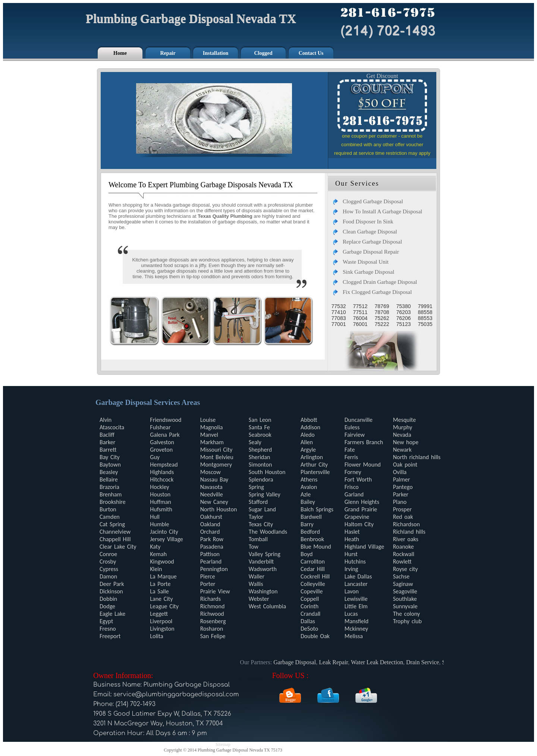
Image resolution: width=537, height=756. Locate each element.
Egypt (106, 621)
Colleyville (313, 584)
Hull (155, 517)
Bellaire (109, 479)
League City (164, 606)
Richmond (213, 606)
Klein (156, 569)
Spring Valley (265, 494)
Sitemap (223, 744)
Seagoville (405, 591)
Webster (259, 599)
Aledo (308, 435)
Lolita (156, 636)
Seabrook (260, 435)
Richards (211, 599)
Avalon (309, 487)
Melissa (354, 636)
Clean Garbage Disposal (370, 232)
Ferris (351, 457)
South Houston (267, 472)
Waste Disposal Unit (366, 262)
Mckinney (356, 629)
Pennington (214, 569)
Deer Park (112, 584)
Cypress (109, 569)
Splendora (261, 479)
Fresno (108, 629)
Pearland (211, 561)
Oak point (405, 465)
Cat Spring (112, 524)
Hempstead (164, 465)
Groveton (161, 450)
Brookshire (113, 502)
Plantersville (315, 472)
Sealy (255, 442)
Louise (208, 420)
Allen (307, 442)
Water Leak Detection (379, 662)
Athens (309, 479)
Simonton (260, 465)
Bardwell (311, 517)
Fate (350, 450)
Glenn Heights (362, 502)
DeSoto (309, 629)
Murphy (403, 427)
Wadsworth (263, 569)
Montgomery (216, 465)
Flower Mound (363, 465)
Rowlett (402, 561)
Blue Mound (316, 547)
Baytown (110, 465)
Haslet (352, 532)
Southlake (405, 599)
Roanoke (403, 547)
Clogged (263, 53)
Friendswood (166, 420)
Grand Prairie (361, 509)
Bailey (308, 502)
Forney (353, 472)
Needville (212, 494)
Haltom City (359, 524)
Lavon (352, 591)
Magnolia (212, 427)
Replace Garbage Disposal (372, 242)
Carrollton (313, 561)
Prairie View (215, 591)
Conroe (108, 554)
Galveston (162, 442)
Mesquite (405, 420)
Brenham (111, 494)
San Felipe (213, 636)
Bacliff (107, 435)
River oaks (406, 539)
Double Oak (315, 636)
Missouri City (216, 450)
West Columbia (267, 606)
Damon (108, 576)
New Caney (214, 502)
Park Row (212, 539)
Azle (306, 494)
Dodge (107, 606)
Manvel (209, 435)
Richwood (212, 614)
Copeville (312, 591)
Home (120, 53)
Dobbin (108, 599)
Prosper (402, 509)
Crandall (310, 614)
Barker (107, 442)
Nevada (402, 435)
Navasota (211, 487)
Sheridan (259, 457)
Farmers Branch (364, 442)
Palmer (402, 479)
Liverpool (161, 621)
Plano (400, 502)
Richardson (406, 524)
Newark (402, 450)
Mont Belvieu (217, 457)
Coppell (310, 599)
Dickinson (111, 591)
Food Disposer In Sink (368, 222)
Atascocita (112, 427)
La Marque (163, 576)
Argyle (308, 450)
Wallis (256, 584)
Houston (160, 494)
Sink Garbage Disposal (368, 272)
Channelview (115, 532)
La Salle (159, 591)
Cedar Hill (313, 569)
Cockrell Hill (315, 576)
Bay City (110, 457)
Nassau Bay (214, 479)
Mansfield (357, 621)
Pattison (210, 554)
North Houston (219, 509)
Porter (208, 584)
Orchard (210, 532)
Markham (212, 442)
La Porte (160, 584)
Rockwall (404, 554)
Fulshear (160, 427)
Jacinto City (164, 532)
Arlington (312, 457)
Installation (216, 53)
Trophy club (407, 621)
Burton (108, 509)
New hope (406, 442)
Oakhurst (211, 517)
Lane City (161, 599)
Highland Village (364, 547)
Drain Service (425, 662)
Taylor (256, 517)
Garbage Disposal (297, 662)
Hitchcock (162, 479)
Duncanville (359, 420)
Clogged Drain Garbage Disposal (380, 282)
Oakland (210, 524)
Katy (155, 547)
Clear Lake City (118, 547)
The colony (406, 614)
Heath (352, 539)
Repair (168, 53)
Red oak (403, 517)
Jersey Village (166, 539)
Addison (310, 427)
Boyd (307, 554)
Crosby (108, 561)
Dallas (308, 621)
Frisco (352, 487)
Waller (257, 576)
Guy (155, 457)
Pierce (208, 576)
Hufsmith (161, 509)
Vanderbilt (261, 561)
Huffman (161, 502)
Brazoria (109, 487)
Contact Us (311, 53)
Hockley (159, 487)
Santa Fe (259, 427)
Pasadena (212, 547)
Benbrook (312, 539)
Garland (354, 494)
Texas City (261, 524)
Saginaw (403, 584)
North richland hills (417, 457)
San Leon (260, 420)
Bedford (310, 532)
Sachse (401, 576)
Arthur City (314, 465)
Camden (110, 517)
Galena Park (165, 435)
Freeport (110, 636)
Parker (401, 494)
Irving (351, 569)
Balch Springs (317, 509)
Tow (254, 547)
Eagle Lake (112, 614)
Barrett (108, 450)
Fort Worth (358, 479)
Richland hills (409, 532)
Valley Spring (265, 554)
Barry (307, 524)
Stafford (258, 502)
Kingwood (162, 561)
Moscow (211, 472)
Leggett (159, 614)
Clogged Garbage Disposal (373, 201)
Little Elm (356, 606)
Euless (352, 427)
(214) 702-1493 (136, 704)
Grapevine (357, 517)
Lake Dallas (358, 576)
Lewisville (356, 599)
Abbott (309, 420)
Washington (263, 591)
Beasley (109, 472)
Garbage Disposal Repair (371, 252)
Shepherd (260, 450)
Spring (256, 487)
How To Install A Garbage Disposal (382, 211)
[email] (176, 694)
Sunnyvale (405, 606)
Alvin (106, 420)
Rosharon (212, 629)
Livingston (162, 629)
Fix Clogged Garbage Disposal (377, 292)
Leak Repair (336, 662)
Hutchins (355, 561)
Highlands (162, 472)
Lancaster (356, 584)
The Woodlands (268, 532)
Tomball (258, 539)
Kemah (158, 554)
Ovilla (400, 472)
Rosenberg (213, 621)
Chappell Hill (115, 539)
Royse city (406, 569)
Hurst (351, 554)
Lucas (351, 614)
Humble (159, 524)
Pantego (403, 487)
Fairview (355, 435)
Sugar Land (262, 509)
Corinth (310, 606)
